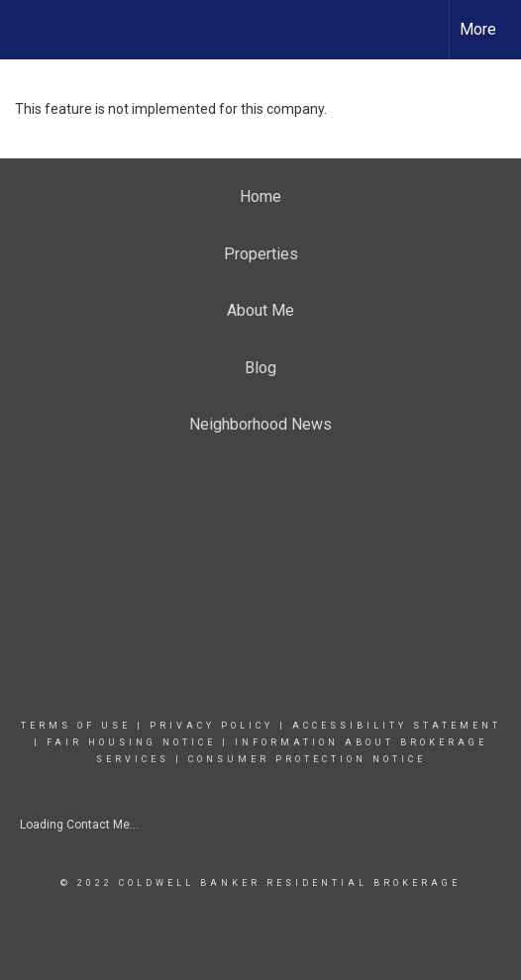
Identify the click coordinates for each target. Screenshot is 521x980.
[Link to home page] (33, 30)
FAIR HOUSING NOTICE (131, 742)
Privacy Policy (211, 726)
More (478, 29)
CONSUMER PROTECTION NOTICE (307, 759)
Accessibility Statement (397, 726)
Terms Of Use (76, 726)
